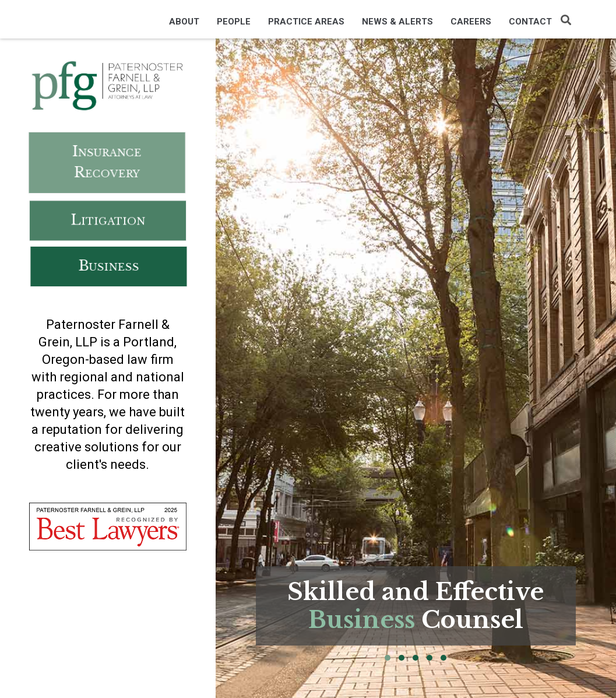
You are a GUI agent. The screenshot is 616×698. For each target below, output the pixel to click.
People (234, 22)
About (184, 22)
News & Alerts (397, 22)
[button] (388, 658)
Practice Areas (306, 22)
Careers (471, 22)
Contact (530, 22)
